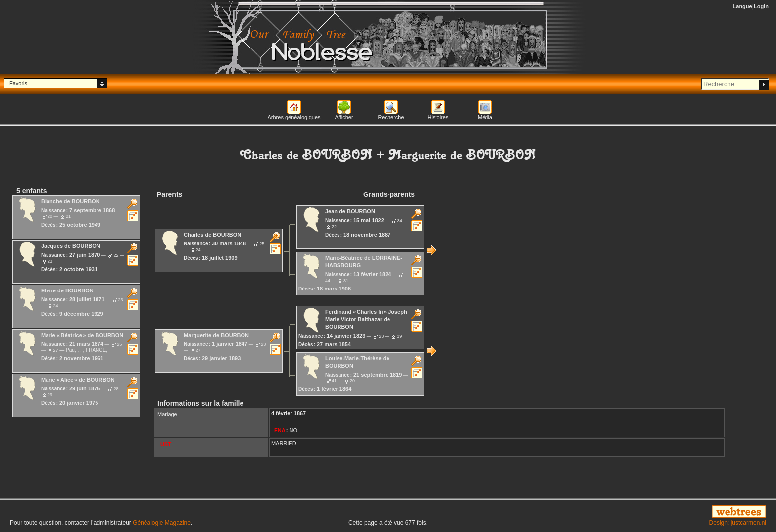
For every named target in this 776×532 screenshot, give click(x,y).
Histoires (438, 117)
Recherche (391, 117)
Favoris (18, 83)
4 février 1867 (289, 413)
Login (761, 6)
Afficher (344, 117)
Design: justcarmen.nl (738, 523)
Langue (743, 6)
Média (485, 117)
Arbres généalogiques (294, 117)
